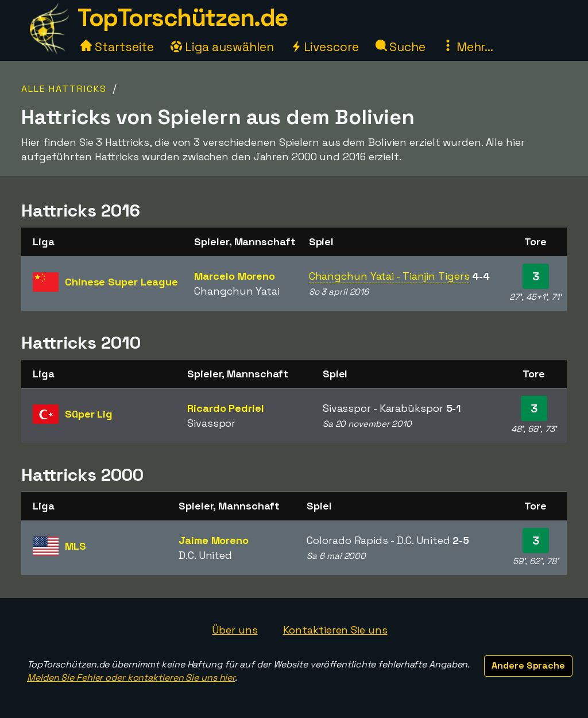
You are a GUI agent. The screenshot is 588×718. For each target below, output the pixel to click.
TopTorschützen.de (183, 18)
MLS (76, 546)
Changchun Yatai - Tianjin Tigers (389, 276)
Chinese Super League (121, 282)
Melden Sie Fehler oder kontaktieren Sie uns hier (131, 678)
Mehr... (468, 47)
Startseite (117, 47)
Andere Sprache (528, 665)
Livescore (325, 47)
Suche (401, 47)
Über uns (235, 630)
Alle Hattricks (64, 89)
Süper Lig (89, 414)
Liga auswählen (222, 47)
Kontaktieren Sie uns (335, 630)
